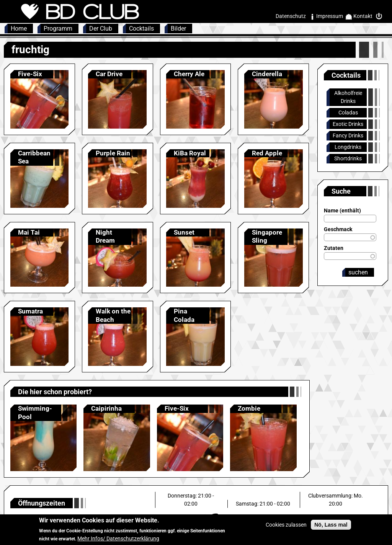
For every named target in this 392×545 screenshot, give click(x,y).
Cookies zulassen (286, 528)
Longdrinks (348, 147)
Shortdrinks (348, 158)
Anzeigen (40, 99)
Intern (381, 16)
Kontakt (363, 16)
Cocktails (141, 29)
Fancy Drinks (348, 135)
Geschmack (338, 229)
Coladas (348, 113)
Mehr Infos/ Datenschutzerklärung (118, 542)
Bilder (178, 29)
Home (19, 29)
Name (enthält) (342, 210)
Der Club (101, 29)
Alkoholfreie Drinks (348, 97)
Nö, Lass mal (331, 528)
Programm (58, 29)
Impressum (330, 16)
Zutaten (334, 248)
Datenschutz (291, 16)
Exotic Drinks (348, 124)
